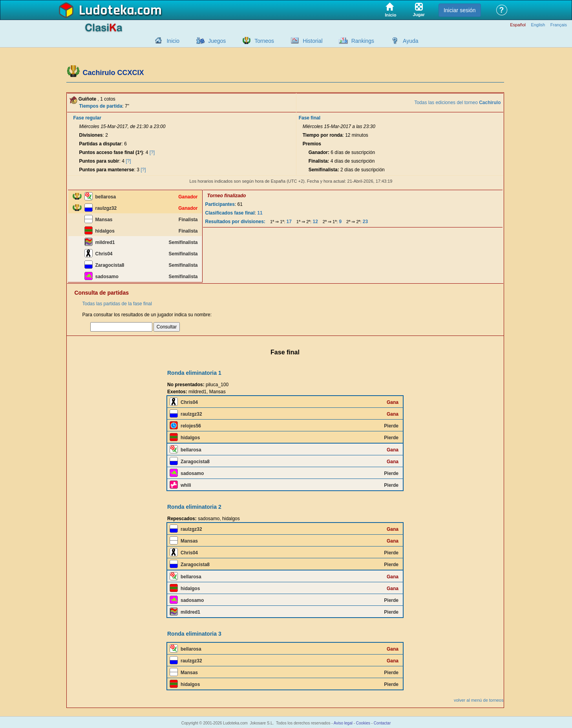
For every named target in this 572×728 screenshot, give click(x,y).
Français (559, 25)
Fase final (310, 118)
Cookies (363, 723)
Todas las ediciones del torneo (457, 103)
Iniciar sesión (460, 10)
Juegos (217, 41)
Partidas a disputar (101, 144)
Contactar (382, 723)
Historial (313, 41)
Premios (312, 144)
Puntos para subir (99, 161)
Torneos (264, 41)
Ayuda (410, 41)
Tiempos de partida (101, 106)
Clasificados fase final (230, 213)
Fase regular (87, 118)
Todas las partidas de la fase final (117, 304)
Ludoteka (107, 11)
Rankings (363, 41)
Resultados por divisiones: (235, 222)
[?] (152, 152)
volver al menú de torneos (479, 700)
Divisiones (91, 135)
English (538, 25)
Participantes (220, 204)
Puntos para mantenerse (107, 170)
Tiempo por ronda (323, 135)
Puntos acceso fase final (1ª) (111, 152)
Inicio (173, 41)
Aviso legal (343, 723)
